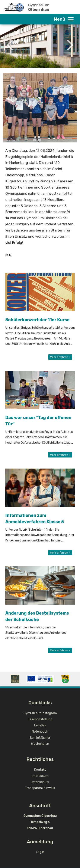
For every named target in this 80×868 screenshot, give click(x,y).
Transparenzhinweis (40, 788)
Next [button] (70, 44)
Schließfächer (40, 738)
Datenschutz (40, 782)
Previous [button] (10, 44)
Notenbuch (40, 732)
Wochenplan (40, 744)
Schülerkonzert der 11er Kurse (37, 320)
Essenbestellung (40, 719)
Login (40, 852)
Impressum (40, 776)
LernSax (40, 725)
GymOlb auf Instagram (40, 713)
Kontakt (40, 770)
